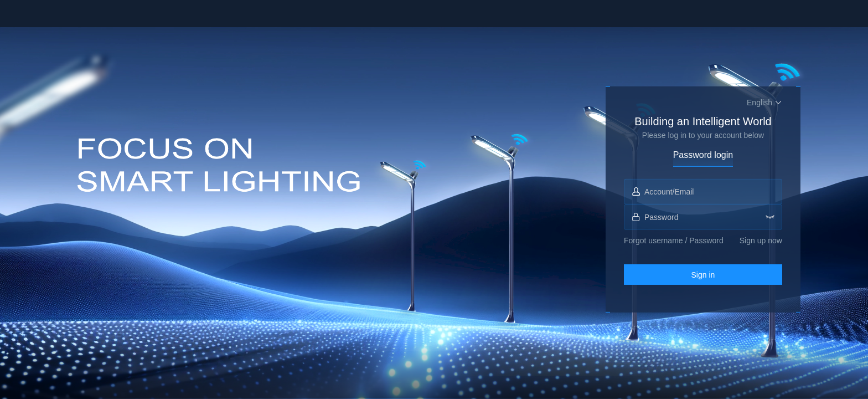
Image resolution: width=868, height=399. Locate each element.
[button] (764, 103)
